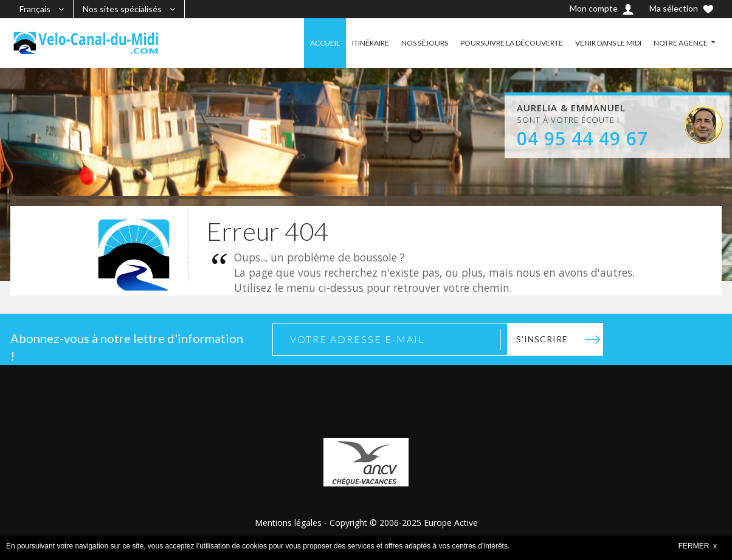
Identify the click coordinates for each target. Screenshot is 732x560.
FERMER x (698, 546)
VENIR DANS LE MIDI (608, 43)
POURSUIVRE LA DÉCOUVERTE (512, 43)
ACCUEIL (325, 43)
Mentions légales (288, 523)
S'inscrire (542, 339)
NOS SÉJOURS (425, 43)
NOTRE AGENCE (681, 43)
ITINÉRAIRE (371, 43)
